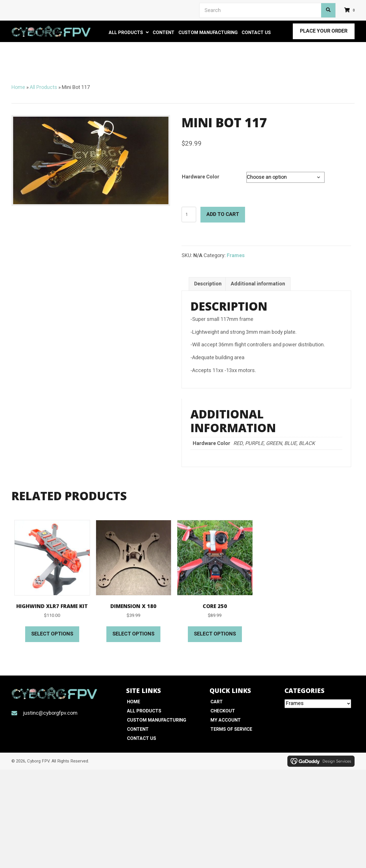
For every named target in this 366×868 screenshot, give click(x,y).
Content (138, 729)
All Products (43, 87)
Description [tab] (208, 284)
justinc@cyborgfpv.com (50, 713)
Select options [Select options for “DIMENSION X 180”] (133, 634)
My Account (226, 720)
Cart (217, 702)
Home (18, 87)
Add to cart (223, 214)
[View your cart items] (350, 10)
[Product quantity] (189, 214)
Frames (236, 256)
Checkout (223, 711)
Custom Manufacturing (157, 720)
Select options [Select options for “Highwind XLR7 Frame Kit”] (52, 634)
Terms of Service (231, 729)
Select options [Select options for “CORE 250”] (215, 634)
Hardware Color (201, 177)
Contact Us (142, 738)
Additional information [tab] (258, 284)
